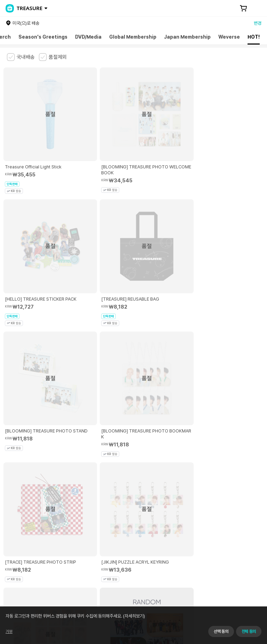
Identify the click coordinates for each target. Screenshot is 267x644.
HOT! (254, 37)
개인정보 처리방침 (128, 524)
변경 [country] (258, 23)
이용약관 (11, 524)
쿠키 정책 (158, 524)
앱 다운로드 (246, 599)
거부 (9, 631)
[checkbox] (21, 57)
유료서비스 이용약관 (42, 524)
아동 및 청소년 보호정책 (86, 524)
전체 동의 (249, 631)
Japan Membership (187, 37)
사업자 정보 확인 (74, 546)
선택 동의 (221, 631)
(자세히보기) (133, 616)
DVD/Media (88, 37)
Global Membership (133, 37)
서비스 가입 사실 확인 (209, 568)
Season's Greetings (43, 37)
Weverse (229, 37)
